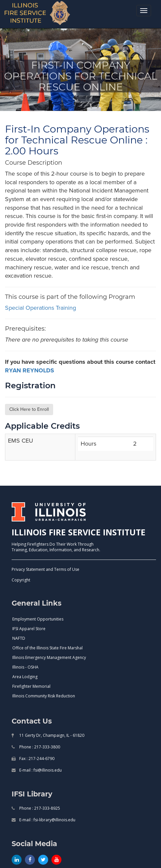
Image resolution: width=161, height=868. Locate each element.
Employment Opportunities (38, 619)
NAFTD (19, 638)
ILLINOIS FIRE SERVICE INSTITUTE (79, 532)
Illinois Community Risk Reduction (44, 696)
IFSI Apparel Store (29, 629)
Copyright (21, 580)
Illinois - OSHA (25, 667)
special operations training (40, 308)
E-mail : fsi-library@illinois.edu (47, 820)
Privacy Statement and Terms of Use (45, 569)
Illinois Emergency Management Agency (49, 657)
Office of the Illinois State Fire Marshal (47, 648)
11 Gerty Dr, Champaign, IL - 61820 (51, 735)
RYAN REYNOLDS (30, 370)
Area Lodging (25, 677)
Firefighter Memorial (31, 686)
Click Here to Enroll (29, 409)
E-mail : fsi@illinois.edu (40, 770)
